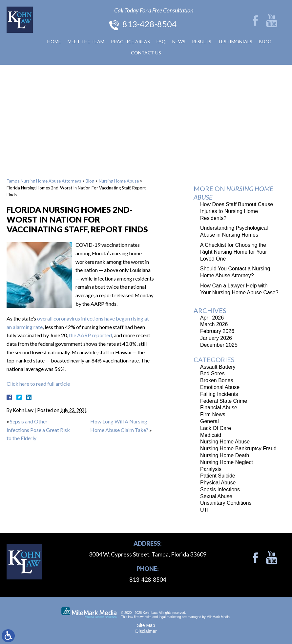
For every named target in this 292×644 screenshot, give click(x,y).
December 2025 (219, 345)
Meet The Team (86, 41)
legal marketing (170, 617)
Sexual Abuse (216, 496)
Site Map (146, 625)
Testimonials (235, 41)
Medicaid (211, 435)
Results (202, 41)
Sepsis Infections (220, 489)
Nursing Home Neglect (227, 462)
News (179, 41)
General (209, 421)
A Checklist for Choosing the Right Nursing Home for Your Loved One (234, 252)
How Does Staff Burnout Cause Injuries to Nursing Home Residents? (237, 211)
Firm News (213, 414)
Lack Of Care (216, 428)
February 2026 (217, 331)
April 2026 (212, 318)
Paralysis (211, 469)
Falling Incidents (219, 394)
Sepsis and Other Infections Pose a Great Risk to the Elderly (38, 430)
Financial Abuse (219, 408)
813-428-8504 (150, 24)
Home (54, 41)
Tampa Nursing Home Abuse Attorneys (44, 181)
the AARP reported (90, 335)
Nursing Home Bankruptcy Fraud (238, 449)
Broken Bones (217, 380)
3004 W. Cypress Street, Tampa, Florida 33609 (148, 554)
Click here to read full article (38, 384)
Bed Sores (212, 373)
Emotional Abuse (220, 387)
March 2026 (214, 324)
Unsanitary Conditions (226, 503)
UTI (204, 510)
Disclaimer (146, 631)
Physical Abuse (218, 483)
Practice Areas (130, 41)
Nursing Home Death (225, 455)
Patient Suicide (218, 476)
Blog (265, 41)
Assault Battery (218, 367)
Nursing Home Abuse (119, 181)
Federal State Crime (224, 401)
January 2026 (216, 338)
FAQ (161, 41)
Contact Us (146, 53)
